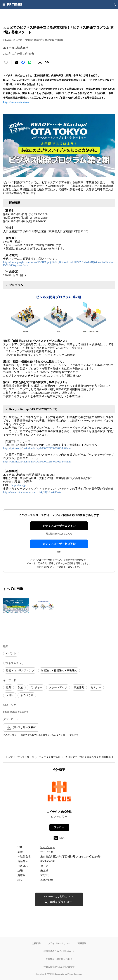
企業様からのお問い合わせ (59, 959)
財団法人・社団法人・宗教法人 (59, 670)
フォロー (59, 827)
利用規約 (82, 943)
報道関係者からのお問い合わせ (59, 951)
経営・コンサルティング (20, 670)
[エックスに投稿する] (16, 62)
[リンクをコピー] (47, 62)
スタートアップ (58, 687)
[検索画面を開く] (114, 4)
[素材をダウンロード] (40, 62)
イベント (11, 653)
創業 (20, 687)
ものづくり (27, 695)
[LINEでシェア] (30, 62)
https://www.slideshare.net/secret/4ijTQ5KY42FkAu (33, 492)
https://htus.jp (47, 847)
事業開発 (79, 687)
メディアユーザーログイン (59, 526)
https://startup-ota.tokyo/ (16, 102)
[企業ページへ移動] (59, 792)
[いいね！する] (6, 62)
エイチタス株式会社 (50, 757)
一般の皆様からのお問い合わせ (59, 967)
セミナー (96, 687)
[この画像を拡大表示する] (16, 606)
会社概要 (36, 943)
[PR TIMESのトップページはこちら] (15, 4)
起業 (8, 687)
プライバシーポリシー (59, 943)
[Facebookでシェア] (23, 62)
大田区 (10, 695)
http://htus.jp (18, 485)
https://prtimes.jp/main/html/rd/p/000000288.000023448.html (37, 462)
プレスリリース (26, 757)
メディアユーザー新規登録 (59, 544)
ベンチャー (36, 687)
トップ (9, 757)
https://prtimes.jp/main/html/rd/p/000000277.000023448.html (37, 448)
